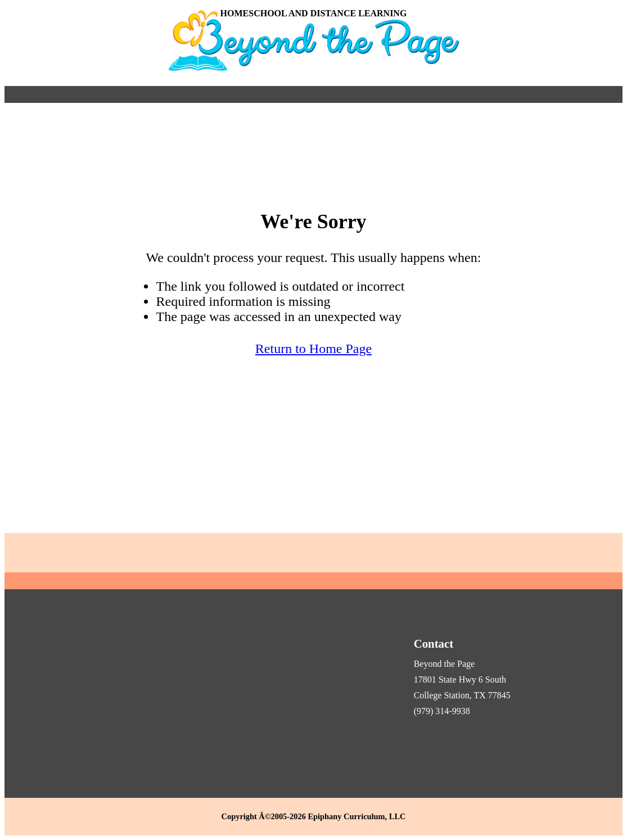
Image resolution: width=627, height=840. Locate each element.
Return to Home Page (313, 349)
